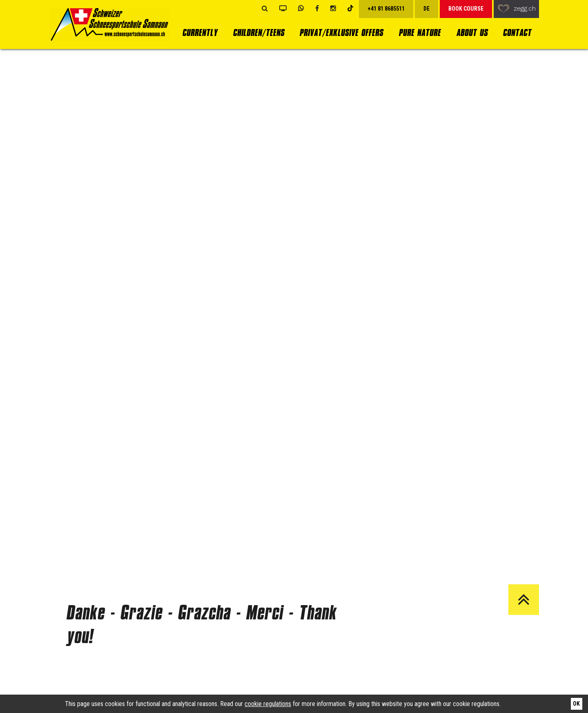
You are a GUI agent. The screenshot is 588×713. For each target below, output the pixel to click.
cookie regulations (268, 704)
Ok (576, 704)
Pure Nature (420, 32)
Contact (517, 32)
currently (200, 32)
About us (472, 32)
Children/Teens (258, 32)
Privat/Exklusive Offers (341, 32)
